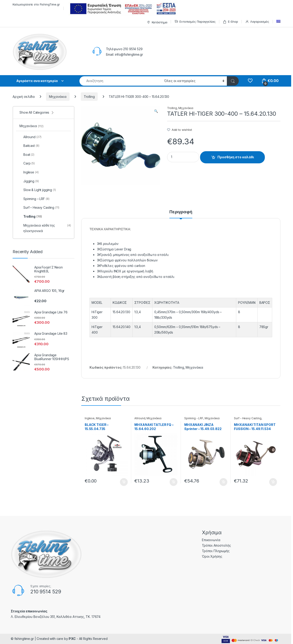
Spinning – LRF (34, 199)
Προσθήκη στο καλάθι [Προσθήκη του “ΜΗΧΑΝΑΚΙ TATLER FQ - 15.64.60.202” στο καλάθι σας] (174, 482)
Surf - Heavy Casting (248, 418)
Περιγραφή (181, 212)
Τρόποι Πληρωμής (216, 551)
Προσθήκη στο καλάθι (236, 157)
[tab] (181, 214)
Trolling (89, 97)
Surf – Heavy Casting (39, 208)
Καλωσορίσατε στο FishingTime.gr (36, 4)
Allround (140, 418)
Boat (27, 155)
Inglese (90, 418)
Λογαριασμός (257, 22)
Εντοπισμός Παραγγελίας (195, 22)
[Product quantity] (183, 157)
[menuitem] (278, 21)
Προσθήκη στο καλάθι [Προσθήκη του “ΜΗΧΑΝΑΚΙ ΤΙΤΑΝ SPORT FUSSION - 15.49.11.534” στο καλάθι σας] (273, 482)
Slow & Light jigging (38, 190)
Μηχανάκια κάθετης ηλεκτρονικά (45, 228)
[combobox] (121, 81)
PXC (72, 639)
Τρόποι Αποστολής (216, 545)
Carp (27, 163)
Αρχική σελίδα (24, 97)
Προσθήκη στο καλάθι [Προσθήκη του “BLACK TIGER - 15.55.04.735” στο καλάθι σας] (124, 482)
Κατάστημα (157, 22)
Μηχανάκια (58, 97)
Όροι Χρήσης (212, 556)
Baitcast (29, 146)
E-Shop (230, 22)
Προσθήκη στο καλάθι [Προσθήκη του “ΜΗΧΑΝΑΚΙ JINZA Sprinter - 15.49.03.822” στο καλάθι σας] (223, 482)
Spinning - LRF (194, 418)
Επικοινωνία (211, 540)
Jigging (29, 181)
